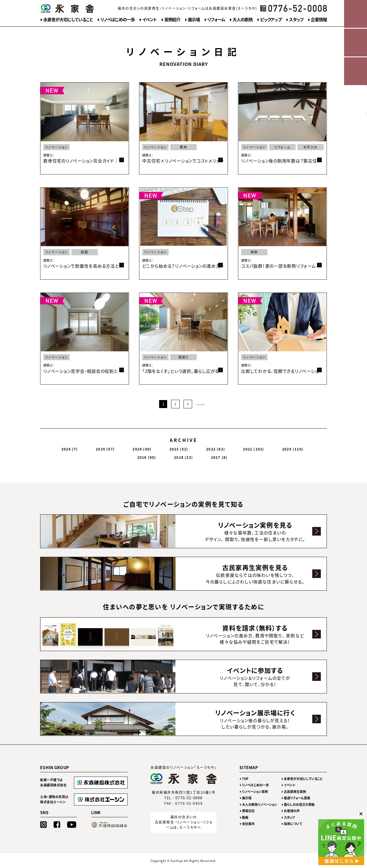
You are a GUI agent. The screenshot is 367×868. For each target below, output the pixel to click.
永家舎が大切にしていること (68, 19)
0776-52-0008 (189, 797)
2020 (221, 448)
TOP (245, 778)
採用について (293, 823)
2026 (69, 448)
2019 (248, 448)
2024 (117, 448)
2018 (273, 448)
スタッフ (296, 19)
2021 (194, 448)
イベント (150, 19)
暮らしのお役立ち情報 (299, 804)
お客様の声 (292, 811)
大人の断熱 (243, 19)
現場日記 (248, 811)
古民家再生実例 (295, 791)
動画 (245, 817)
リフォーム (216, 19)
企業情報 (319, 19)
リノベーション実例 (255, 791)
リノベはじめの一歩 (118, 19)
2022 (167, 448)
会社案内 (248, 823)
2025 (92, 448)
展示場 (194, 19)
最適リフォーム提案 (297, 798)
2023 (142, 448)
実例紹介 (172, 19)
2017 (296, 448)
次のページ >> (200, 403)
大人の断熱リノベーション (260, 804)
